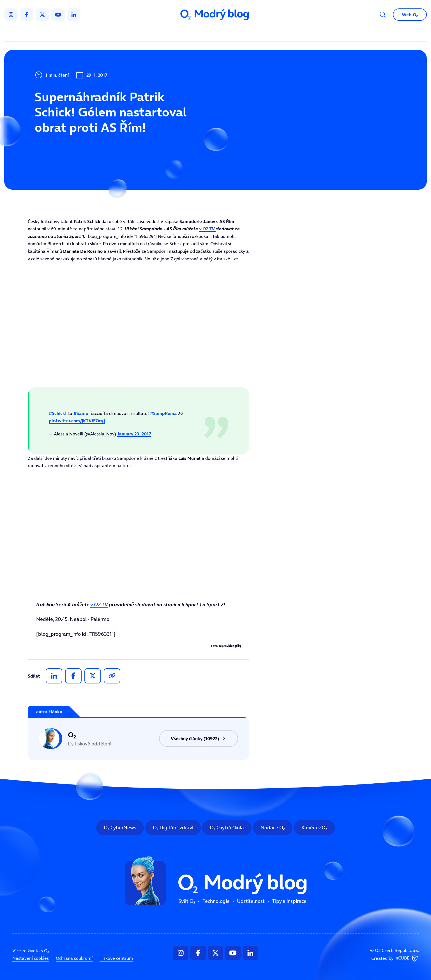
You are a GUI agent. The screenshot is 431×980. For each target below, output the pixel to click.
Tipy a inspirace (272, 33)
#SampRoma (163, 413)
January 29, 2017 (134, 434)
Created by (395, 959)
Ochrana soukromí (74, 958)
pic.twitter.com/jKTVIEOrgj (77, 421)
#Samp (81, 413)
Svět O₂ (150, 33)
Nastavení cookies (31, 958)
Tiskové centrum (116, 958)
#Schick (57, 413)
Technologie (186, 33)
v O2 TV (207, 229)
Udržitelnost (227, 33)
